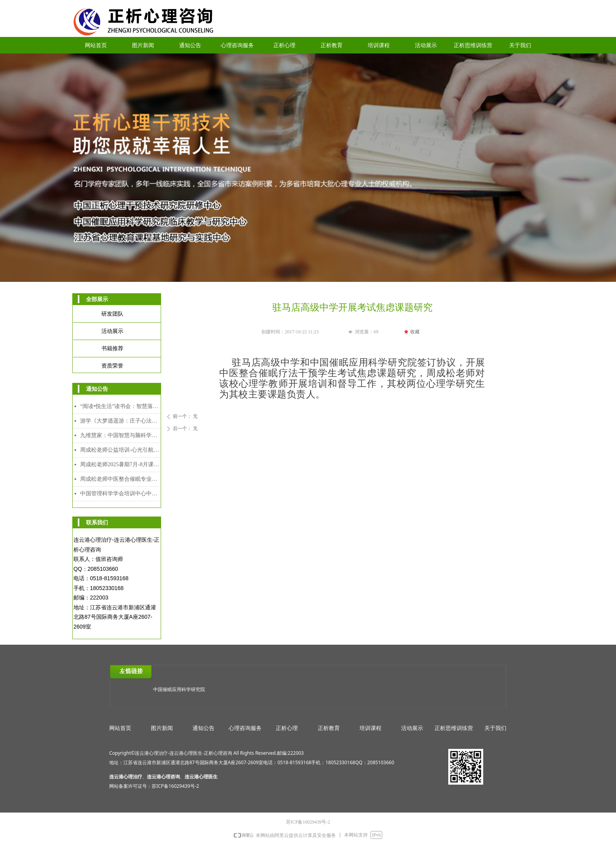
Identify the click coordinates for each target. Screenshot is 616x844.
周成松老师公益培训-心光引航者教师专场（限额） (120, 450)
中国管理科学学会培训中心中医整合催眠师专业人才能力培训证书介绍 (120, 494)
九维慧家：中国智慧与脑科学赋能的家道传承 (120, 435)
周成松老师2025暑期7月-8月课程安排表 (120, 464)
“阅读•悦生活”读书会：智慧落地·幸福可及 (120, 406)
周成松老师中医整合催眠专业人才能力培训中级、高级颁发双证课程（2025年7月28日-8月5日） (120, 479)
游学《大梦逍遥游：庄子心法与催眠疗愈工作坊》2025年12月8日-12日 (120, 421)
